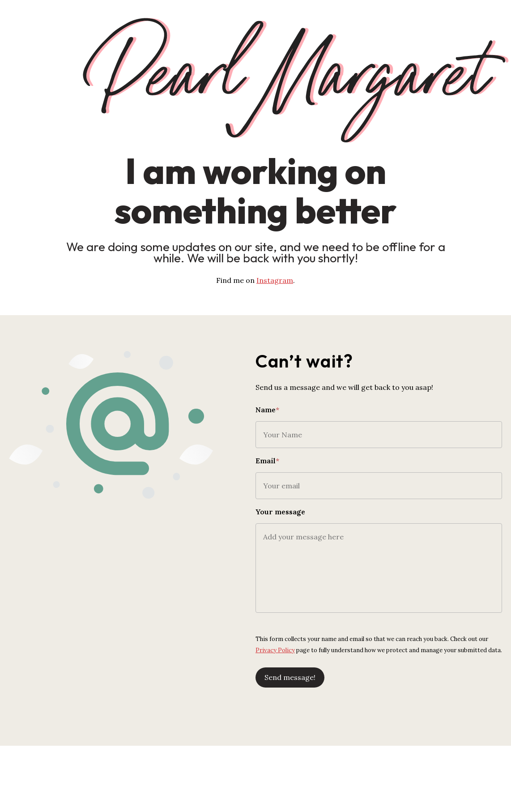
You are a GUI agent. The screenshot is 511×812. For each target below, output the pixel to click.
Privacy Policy (275, 650)
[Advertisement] (255, 772)
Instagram (275, 280)
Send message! (290, 677)
